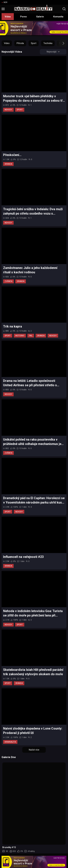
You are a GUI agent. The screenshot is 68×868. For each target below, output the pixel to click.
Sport (34, 43)
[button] (61, 43)
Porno (24, 17)
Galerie (40, 17)
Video (7, 43)
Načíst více (34, 750)
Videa (8, 17)
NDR (4, 2)
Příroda (20, 43)
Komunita (58, 17)
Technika (48, 43)
